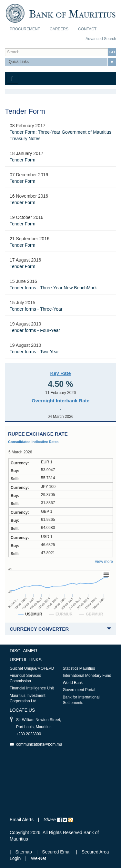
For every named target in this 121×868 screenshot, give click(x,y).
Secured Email (57, 852)
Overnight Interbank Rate (60, 401)
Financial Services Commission (25, 678)
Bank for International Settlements (81, 700)
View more (104, 562)
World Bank (73, 683)
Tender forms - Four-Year (35, 330)
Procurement (25, 29)
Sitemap (24, 852)
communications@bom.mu (39, 744)
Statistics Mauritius (79, 668)
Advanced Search (101, 39)
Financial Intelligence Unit (32, 688)
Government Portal (79, 690)
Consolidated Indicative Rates (33, 442)
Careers (59, 29)
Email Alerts (22, 820)
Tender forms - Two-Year (34, 352)
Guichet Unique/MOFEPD (32, 668)
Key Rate (60, 373)
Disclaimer (24, 651)
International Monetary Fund (87, 676)
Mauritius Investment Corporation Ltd (28, 698)
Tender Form (22, 160)
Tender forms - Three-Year (36, 309)
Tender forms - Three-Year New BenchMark (53, 288)
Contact (87, 29)
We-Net (39, 858)
